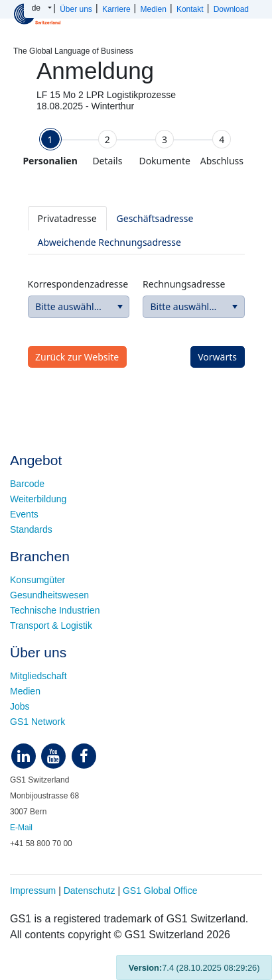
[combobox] (79, 307)
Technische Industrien (55, 610)
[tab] (50, 148)
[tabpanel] (136, 280)
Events (24, 514)
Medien (25, 691)
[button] (120, 307)
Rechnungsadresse (184, 284)
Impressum (33, 891)
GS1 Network (37, 722)
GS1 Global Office (160, 891)
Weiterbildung (38, 499)
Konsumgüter (37, 580)
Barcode (27, 484)
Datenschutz (90, 891)
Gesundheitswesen (49, 595)
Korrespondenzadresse (78, 284)
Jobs (20, 706)
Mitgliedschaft (38, 676)
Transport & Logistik (51, 626)
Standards (31, 529)
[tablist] (136, 230)
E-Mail (21, 828)
